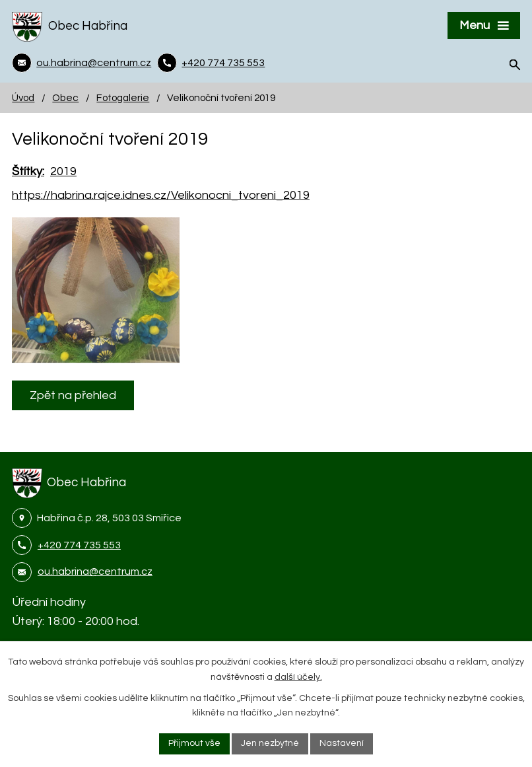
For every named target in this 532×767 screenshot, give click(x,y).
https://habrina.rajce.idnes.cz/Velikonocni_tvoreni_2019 (161, 195)
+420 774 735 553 (79, 545)
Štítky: (28, 171)
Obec (65, 98)
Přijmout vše (194, 743)
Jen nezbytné (270, 743)
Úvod (23, 98)
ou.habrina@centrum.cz (95, 571)
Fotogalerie (123, 98)
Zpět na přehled (73, 395)
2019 (63, 171)
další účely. (298, 677)
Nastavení (342, 743)
